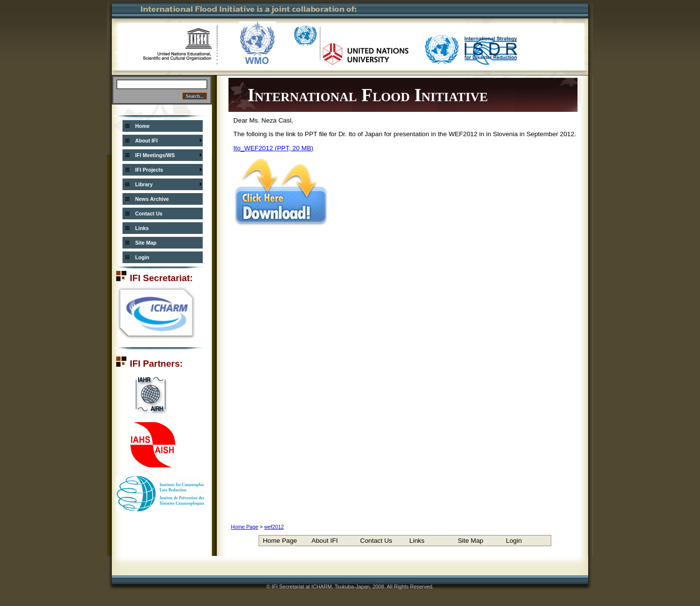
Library (144, 184)
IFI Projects (149, 170)
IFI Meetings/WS (155, 155)
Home (142, 126)
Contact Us (149, 214)
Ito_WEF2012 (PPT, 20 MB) (273, 148)
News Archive (152, 199)
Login (142, 257)
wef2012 (274, 527)
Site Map (146, 243)
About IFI (146, 141)
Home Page (245, 527)
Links (142, 228)
